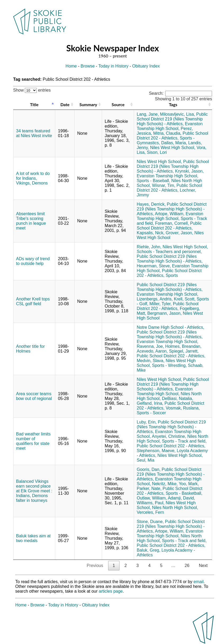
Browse (88, 66)
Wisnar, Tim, (164, 185)
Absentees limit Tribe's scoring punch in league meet (31, 221)
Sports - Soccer (151, 413)
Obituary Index (146, 66)
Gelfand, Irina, (150, 403)
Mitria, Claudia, (167, 133)
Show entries (32, 90)
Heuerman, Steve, (154, 266)
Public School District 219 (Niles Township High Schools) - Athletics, (172, 119)
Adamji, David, (181, 498)
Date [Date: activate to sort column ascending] (65, 104)
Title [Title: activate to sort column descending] (34, 104)
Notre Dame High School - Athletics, (170, 327)
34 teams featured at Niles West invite (34, 133)
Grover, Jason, (179, 233)
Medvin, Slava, (151, 361)
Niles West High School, (173, 148)
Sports (172, 275)
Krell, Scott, (185, 299)
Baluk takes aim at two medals (33, 538)
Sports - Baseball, (153, 181)
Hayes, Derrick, (151, 204)
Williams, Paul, (151, 503)
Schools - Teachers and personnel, (169, 252)
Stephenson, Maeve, (156, 451)
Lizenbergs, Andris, (155, 299)
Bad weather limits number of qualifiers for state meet (33, 441)
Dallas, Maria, (174, 143)
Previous (95, 566)
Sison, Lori (157, 152)
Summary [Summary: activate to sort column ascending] (88, 104)
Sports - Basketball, (184, 493)
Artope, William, (170, 214)
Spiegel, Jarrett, (184, 351)
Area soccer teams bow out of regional (34, 396)
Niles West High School (170, 235)
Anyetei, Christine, (169, 436)
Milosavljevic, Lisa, (177, 114)
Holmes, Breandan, (183, 346)
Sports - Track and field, (184, 441)
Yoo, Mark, (189, 484)
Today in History (113, 66)
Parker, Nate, (149, 488)
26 (187, 566)
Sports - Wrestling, (169, 365)
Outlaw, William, (152, 498)
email (199, 582)
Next (203, 566)
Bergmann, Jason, (164, 313)
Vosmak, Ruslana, (183, 408)
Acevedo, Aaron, (152, 351)
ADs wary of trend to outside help (33, 261)
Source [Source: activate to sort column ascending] (118, 104)
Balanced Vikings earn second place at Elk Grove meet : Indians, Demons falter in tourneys (34, 491)
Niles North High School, (175, 508)
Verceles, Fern (150, 512)
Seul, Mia (146, 460)
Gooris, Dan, (149, 469)
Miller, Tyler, (160, 304)
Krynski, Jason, (189, 171)
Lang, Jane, (148, 114)
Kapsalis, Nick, (151, 233)
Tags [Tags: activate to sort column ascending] (173, 104)
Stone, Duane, (150, 522)
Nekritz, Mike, (165, 484)
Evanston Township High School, (170, 126)
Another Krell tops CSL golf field (33, 301)
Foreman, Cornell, (172, 223)
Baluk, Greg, (148, 550)
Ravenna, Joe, (150, 346)
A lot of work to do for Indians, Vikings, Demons (33, 178)
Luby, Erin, (147, 422)
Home (71, 66)
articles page (111, 591)
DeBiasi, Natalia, (177, 398)
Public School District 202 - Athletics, (172, 136)
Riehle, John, (149, 247)
